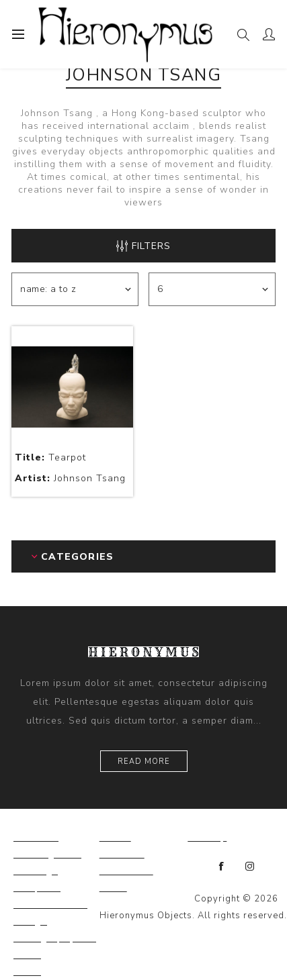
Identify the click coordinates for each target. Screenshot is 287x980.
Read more (144, 762)
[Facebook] (222, 867)
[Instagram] (250, 867)
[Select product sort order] (75, 289)
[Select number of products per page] (212, 289)
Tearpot (50, 457)
